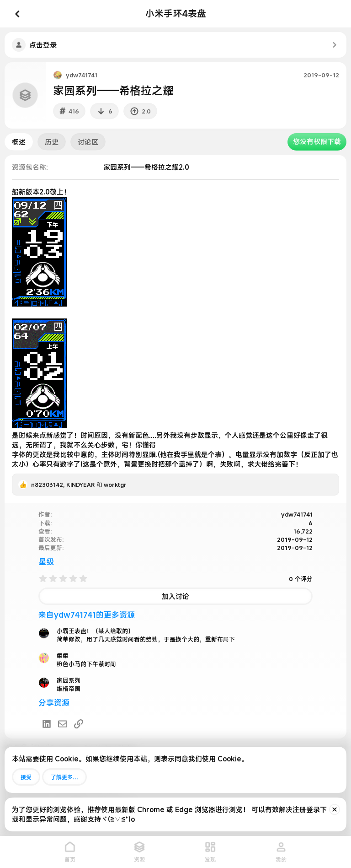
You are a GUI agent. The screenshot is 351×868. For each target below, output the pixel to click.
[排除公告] (335, 809)
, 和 (79, 485)
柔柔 (63, 656)
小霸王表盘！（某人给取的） (95, 631)
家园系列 (69, 680)
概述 (19, 142)
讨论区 (88, 142)
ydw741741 (82, 75)
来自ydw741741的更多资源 (87, 615)
